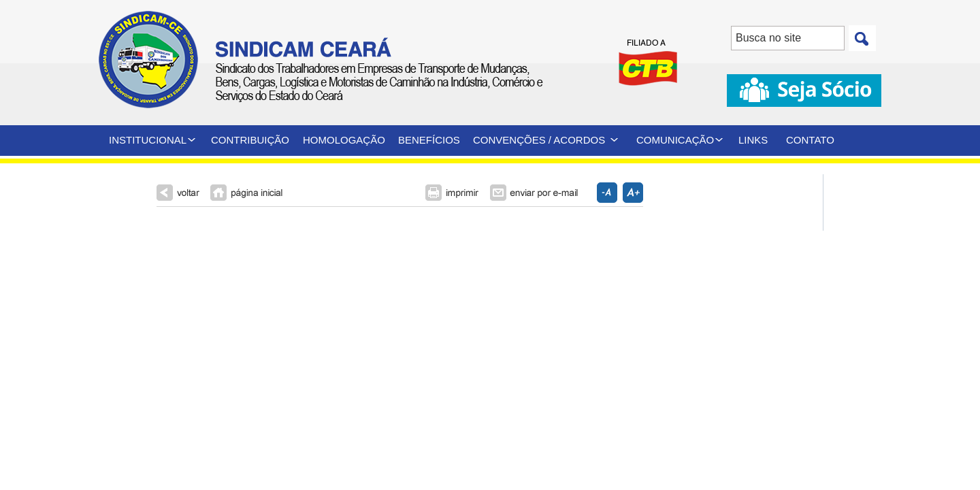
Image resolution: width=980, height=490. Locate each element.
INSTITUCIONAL (148, 140)
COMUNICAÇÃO (675, 140)
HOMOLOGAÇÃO (344, 140)
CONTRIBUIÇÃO (250, 140)
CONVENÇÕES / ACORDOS (539, 140)
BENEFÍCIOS (429, 140)
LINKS (753, 140)
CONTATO (810, 140)
